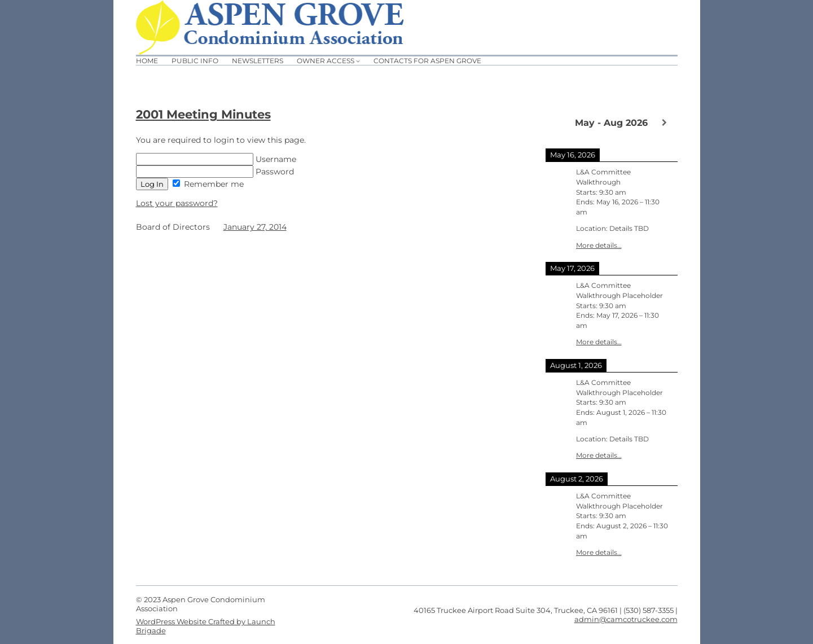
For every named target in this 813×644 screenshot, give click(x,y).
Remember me (208, 184)
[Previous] (559, 122)
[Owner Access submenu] (358, 61)
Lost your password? (177, 203)
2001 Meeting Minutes (203, 114)
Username (216, 159)
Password (215, 172)
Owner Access (326, 61)
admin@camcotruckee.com (626, 619)
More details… (599, 246)
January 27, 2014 (255, 227)
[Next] (664, 122)
